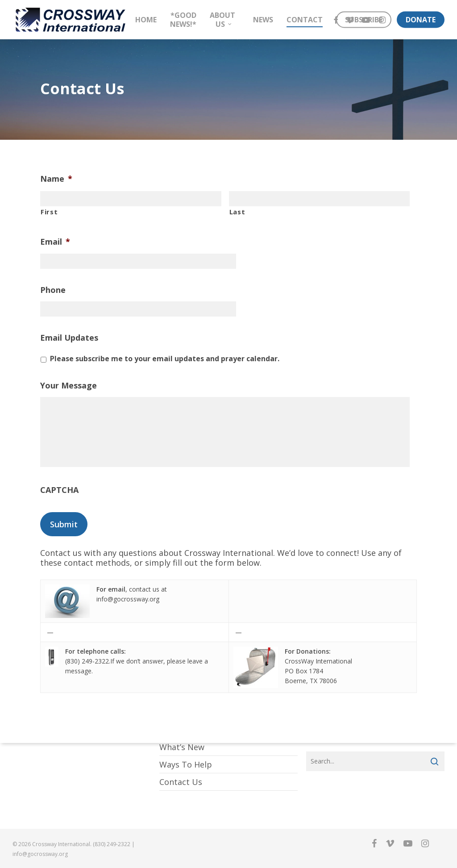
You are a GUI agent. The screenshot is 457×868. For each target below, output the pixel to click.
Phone (53, 290)
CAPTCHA (59, 491)
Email (55, 242)
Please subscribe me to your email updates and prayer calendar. (165, 359)
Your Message (69, 386)
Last (237, 212)
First (49, 212)
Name (56, 179)
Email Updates (69, 338)
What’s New (182, 747)
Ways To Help (186, 764)
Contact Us (181, 782)
